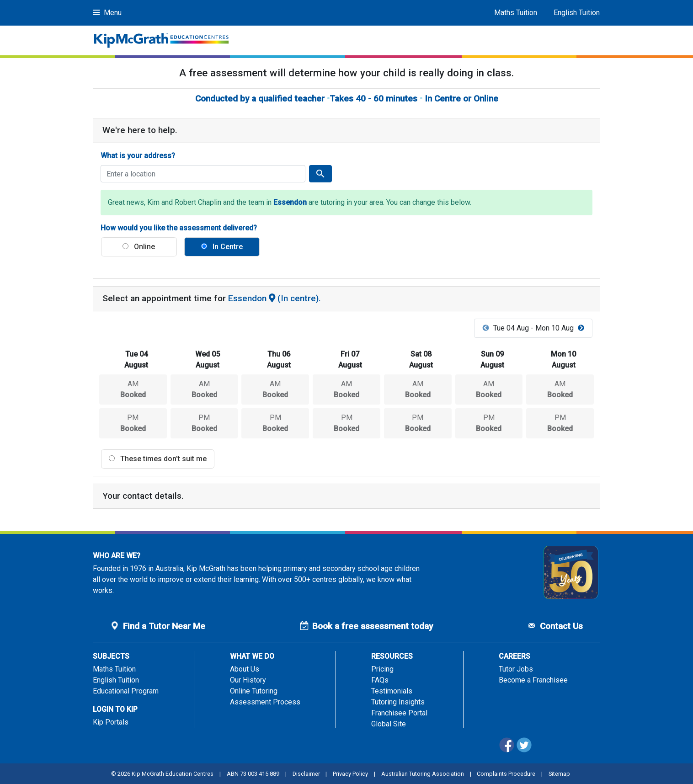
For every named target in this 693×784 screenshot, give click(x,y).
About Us (245, 669)
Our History (248, 680)
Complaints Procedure (506, 774)
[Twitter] (525, 750)
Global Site (389, 724)
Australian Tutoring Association (423, 774)
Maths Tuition (516, 13)
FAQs (380, 680)
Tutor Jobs (516, 669)
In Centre (222, 247)
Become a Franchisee (533, 680)
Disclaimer (306, 774)
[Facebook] (507, 750)
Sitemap (559, 774)
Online (139, 247)
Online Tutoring (254, 691)
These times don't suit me (158, 459)
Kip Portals (111, 722)
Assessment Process (265, 702)
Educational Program (126, 691)
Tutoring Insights (398, 702)
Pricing (382, 669)
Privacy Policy (350, 774)
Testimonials (392, 691)
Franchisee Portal (399, 713)
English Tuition (577, 13)
